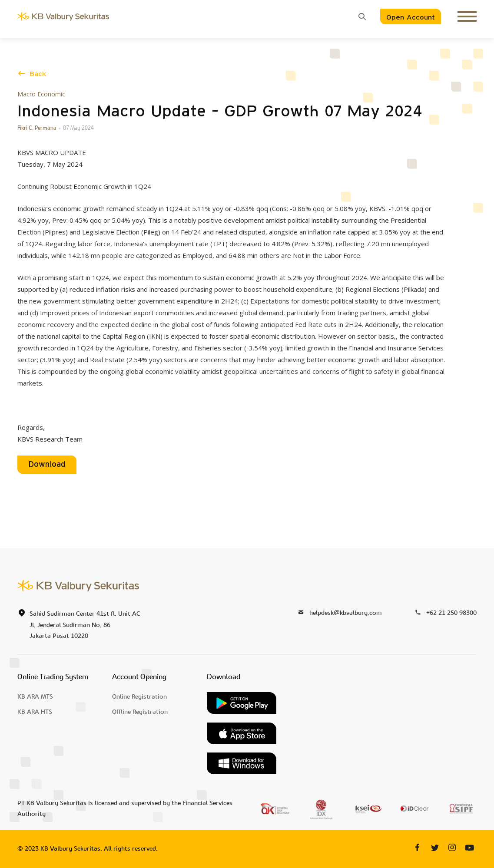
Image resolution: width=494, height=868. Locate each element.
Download (47, 465)
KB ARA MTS (35, 697)
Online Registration (139, 697)
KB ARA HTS (35, 712)
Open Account (411, 18)
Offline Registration (140, 712)
